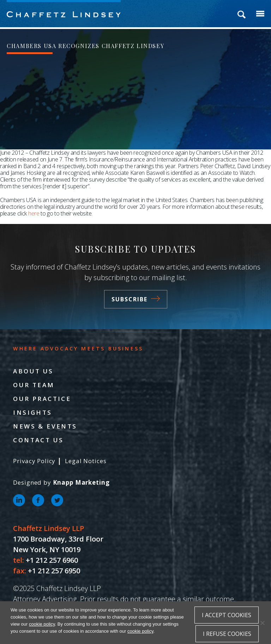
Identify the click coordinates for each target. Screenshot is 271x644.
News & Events (45, 426)
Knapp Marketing (81, 482)
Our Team (34, 385)
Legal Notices (86, 461)
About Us (33, 371)
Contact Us (38, 440)
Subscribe (136, 299)
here (34, 213)
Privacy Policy (34, 461)
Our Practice (42, 399)
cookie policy (42, 624)
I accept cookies (227, 615)
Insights (32, 412)
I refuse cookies (227, 634)
